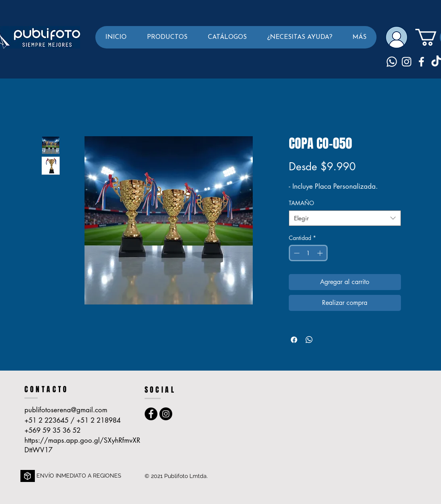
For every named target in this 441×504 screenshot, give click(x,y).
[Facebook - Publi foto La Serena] (151, 414)
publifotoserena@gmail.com (66, 410)
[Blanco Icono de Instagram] (407, 62)
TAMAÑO (301, 203)
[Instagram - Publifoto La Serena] (166, 414)
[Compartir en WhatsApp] (309, 340)
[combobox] (345, 218)
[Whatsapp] (392, 62)
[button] (167, 37)
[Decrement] (296, 253)
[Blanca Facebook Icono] (421, 62)
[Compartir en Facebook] (294, 340)
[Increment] (321, 253)
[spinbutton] (308, 253)
